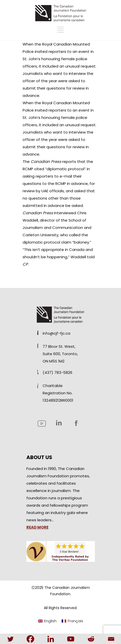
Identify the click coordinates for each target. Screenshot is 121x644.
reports (69, 162)
